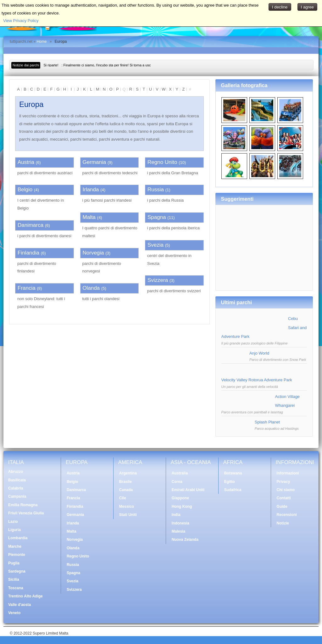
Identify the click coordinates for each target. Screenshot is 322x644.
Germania (94, 162)
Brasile (125, 482)
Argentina (128, 473)
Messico (127, 507)
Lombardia (18, 538)
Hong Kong (182, 507)
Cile (123, 498)
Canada (126, 490)
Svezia (155, 245)
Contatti (284, 498)
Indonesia (180, 523)
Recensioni (287, 515)
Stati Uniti (128, 515)
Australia (180, 473)
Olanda (91, 288)
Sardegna (17, 571)
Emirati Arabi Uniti (188, 490)
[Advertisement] (264, 245)
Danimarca (31, 225)
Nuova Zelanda (185, 540)
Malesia (178, 531)
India (176, 515)
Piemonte (17, 555)
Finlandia (28, 253)
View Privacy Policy (21, 21)
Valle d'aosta (19, 605)
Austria (26, 162)
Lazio (13, 522)
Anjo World (259, 353)
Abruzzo (16, 472)
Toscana (16, 588)
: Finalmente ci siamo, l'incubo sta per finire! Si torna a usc (97, 65)
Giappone (180, 498)
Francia (27, 288)
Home (42, 42)
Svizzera (158, 280)
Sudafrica (233, 490)
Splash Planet (267, 422)
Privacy (283, 482)
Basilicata (17, 480)
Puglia (14, 563)
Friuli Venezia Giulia (26, 513)
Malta (89, 217)
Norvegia (93, 253)
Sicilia (14, 580)
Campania (17, 496)
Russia (156, 190)
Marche (15, 546)
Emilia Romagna (23, 505)
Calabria (16, 488)
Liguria (14, 530)
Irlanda (91, 190)
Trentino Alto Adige (25, 596)
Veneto (14, 613)
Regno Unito (162, 162)
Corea (177, 482)
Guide (282, 507)
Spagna (157, 217)
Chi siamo (286, 490)
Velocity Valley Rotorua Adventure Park (257, 380)
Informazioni (288, 473)
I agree (308, 7)
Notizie (283, 523)
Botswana (233, 473)
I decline (280, 7)
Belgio (25, 190)
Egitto (230, 482)
